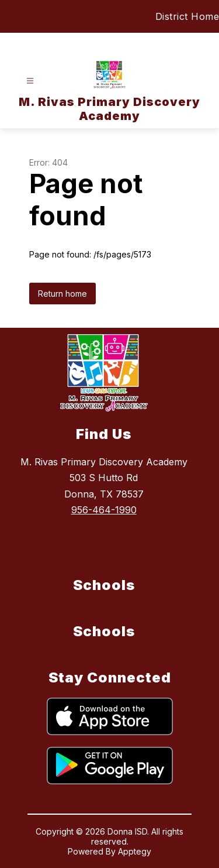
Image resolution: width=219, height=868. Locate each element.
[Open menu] (30, 81)
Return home (62, 294)
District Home (187, 16)
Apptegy (135, 851)
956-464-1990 (104, 510)
